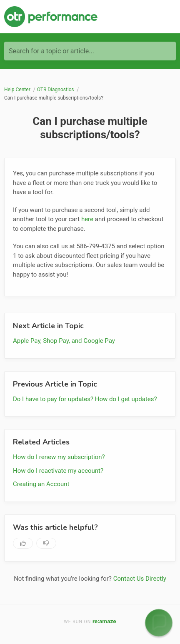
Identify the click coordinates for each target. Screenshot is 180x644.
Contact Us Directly (140, 579)
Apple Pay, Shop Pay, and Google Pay (64, 341)
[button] (159, 623)
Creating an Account (41, 484)
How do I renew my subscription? (59, 457)
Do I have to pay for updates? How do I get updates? (85, 399)
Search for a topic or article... (51, 51)
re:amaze (104, 621)
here (87, 219)
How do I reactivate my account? (58, 471)
